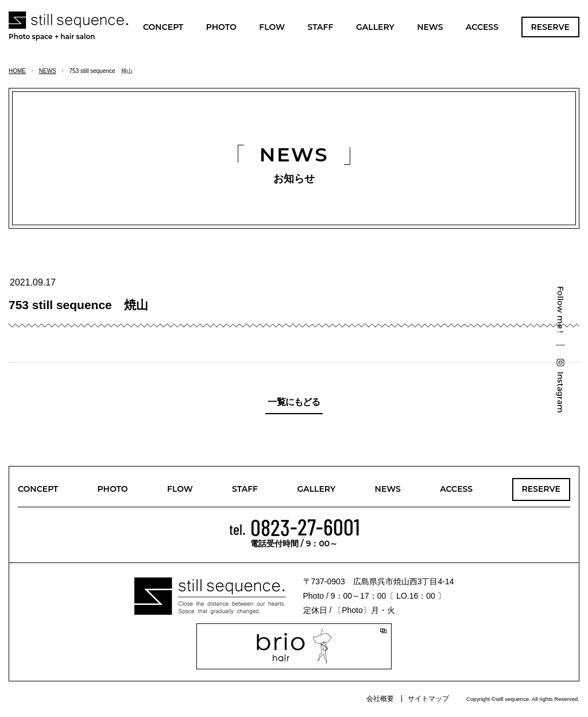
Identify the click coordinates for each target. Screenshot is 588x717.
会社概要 (380, 699)
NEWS (430, 27)
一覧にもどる (294, 402)
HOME (17, 71)
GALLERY (375, 27)
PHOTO (221, 27)
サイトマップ (428, 699)
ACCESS (482, 27)
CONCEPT (163, 27)
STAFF (320, 27)
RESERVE (550, 27)
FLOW (272, 27)
